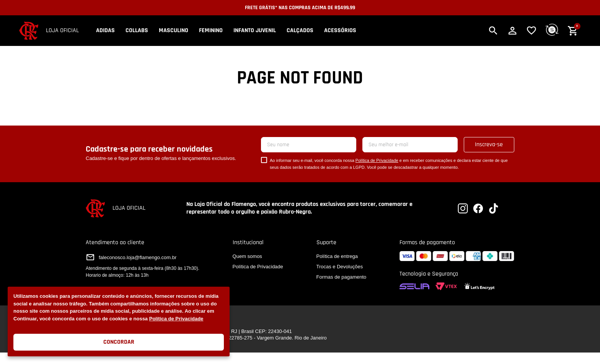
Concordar (119, 342)
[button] (493, 31)
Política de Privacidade (176, 319)
